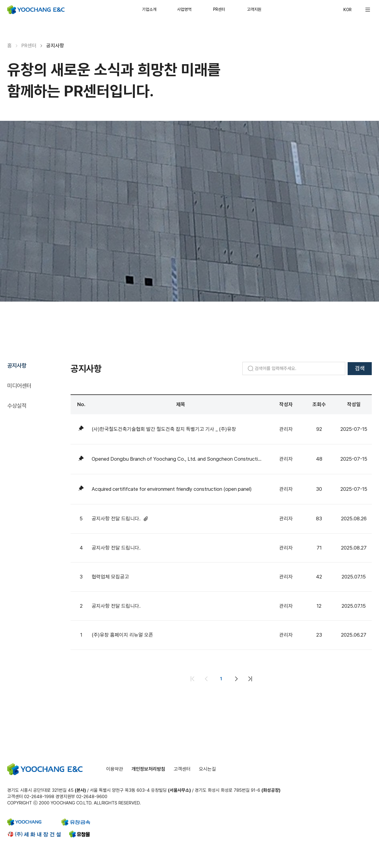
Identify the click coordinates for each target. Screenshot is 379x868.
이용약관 (115, 769)
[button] (368, 10)
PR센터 (219, 9)
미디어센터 (19, 386)
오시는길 (207, 769)
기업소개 (149, 9)
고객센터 (182, 769)
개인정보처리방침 (148, 769)
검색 (360, 368)
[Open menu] (368, 10)
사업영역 (184, 9)
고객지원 (254, 9)
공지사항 (17, 366)
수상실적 (17, 406)
